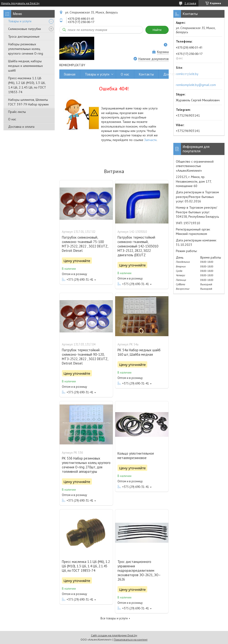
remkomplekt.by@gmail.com (196, 85)
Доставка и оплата (21, 127)
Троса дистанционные (24, 36)
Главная (70, 74)
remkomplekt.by (187, 74)
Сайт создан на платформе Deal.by (114, 635)
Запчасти (150, 140)
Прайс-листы (17, 112)
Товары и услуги (20, 21)
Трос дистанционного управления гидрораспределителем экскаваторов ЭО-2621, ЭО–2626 (139, 570)
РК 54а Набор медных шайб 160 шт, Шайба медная (139, 352)
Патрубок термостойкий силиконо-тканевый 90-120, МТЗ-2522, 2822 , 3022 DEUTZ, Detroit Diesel (85, 357)
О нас (12, 119)
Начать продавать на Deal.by (20, 3)
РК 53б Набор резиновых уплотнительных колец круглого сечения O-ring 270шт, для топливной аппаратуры (86, 465)
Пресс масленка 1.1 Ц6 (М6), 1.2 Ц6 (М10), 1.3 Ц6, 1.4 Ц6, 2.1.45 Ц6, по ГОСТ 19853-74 (86, 566)
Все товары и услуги (114, 618)
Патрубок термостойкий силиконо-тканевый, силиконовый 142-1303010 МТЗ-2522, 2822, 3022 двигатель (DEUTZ (138, 246)
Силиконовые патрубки (25, 29)
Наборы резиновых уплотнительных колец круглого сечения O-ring (26, 49)
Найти (157, 30)
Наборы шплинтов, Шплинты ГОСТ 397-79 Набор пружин (28, 102)
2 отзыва (190, 3)
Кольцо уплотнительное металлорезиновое (136, 456)
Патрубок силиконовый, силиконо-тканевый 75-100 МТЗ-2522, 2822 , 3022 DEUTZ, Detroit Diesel (85, 244)
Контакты (146, 74)
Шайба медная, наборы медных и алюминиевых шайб (25, 66)
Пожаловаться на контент (131, 639)
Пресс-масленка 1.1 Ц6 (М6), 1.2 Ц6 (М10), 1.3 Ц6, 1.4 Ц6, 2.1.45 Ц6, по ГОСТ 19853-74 (27, 85)
